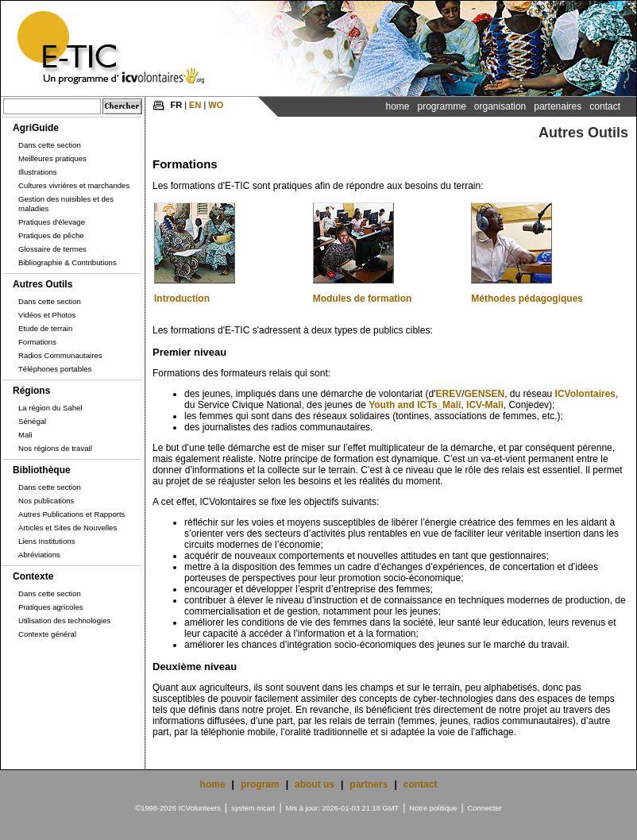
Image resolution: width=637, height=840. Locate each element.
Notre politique (433, 808)
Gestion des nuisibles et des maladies (66, 204)
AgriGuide (36, 128)
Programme (441, 106)
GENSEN (485, 394)
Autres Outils (42, 284)
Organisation (500, 106)
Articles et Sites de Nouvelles (68, 528)
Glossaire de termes (52, 249)
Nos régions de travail (55, 448)
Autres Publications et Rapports (71, 514)
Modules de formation (363, 299)
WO (216, 105)
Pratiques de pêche (51, 235)
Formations (37, 342)
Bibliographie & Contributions (68, 262)
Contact (605, 106)
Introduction (182, 299)
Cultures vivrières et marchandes (74, 185)
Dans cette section (50, 145)
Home (397, 106)
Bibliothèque (42, 470)
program (260, 784)
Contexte (33, 576)
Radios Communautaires (60, 355)
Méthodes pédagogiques (527, 299)
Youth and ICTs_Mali (415, 405)
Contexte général (47, 634)
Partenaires (558, 106)
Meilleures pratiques (52, 158)
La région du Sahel (50, 408)
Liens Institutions (46, 541)
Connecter (485, 808)
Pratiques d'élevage (52, 222)
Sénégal (32, 421)
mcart (266, 808)
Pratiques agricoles (51, 607)
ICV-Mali (485, 405)
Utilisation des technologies (64, 620)
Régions (31, 391)
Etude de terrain (45, 328)
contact (421, 784)
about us (315, 784)
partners (369, 784)
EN (195, 105)
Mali (25, 435)
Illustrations (38, 172)
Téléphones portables (55, 369)
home (213, 784)
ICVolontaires (585, 394)
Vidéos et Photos (47, 315)
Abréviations (39, 555)
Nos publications (46, 501)
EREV (448, 394)
